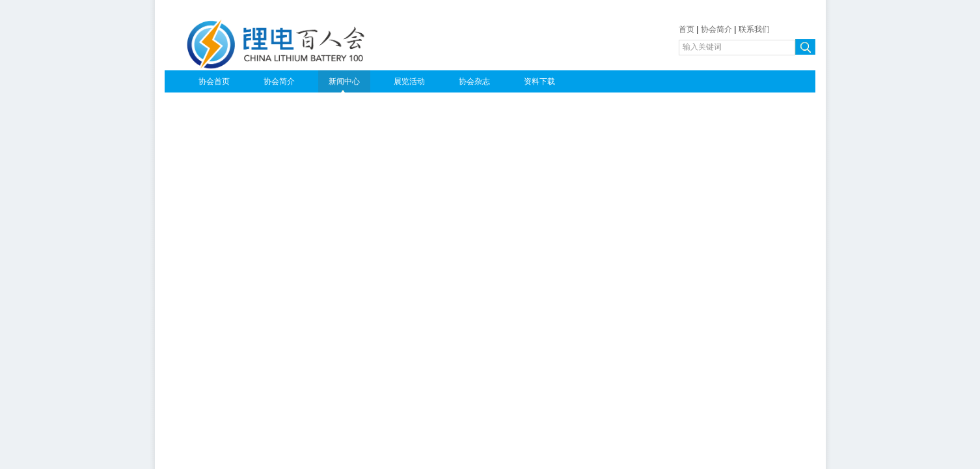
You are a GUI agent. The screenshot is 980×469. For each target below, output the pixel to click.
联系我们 (754, 29)
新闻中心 (344, 81)
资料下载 (539, 81)
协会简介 (716, 29)
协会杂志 (474, 81)
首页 (687, 29)
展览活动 (409, 81)
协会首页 (214, 81)
